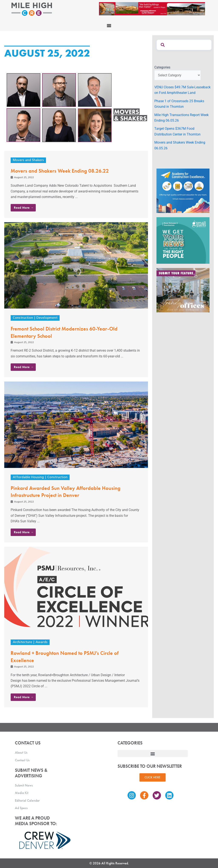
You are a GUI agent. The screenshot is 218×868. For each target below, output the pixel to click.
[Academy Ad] (183, 190)
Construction (23, 318)
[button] (109, 25)
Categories (162, 67)
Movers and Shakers (28, 160)
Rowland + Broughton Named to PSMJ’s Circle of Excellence (68, 656)
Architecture (23, 642)
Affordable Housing (29, 477)
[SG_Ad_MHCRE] (183, 240)
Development (48, 318)
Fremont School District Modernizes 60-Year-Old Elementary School (68, 332)
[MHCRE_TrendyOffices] (183, 290)
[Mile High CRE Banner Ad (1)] (152, 8)
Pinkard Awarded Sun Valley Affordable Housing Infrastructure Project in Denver (69, 491)
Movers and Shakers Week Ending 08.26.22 (63, 171)
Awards (43, 642)
